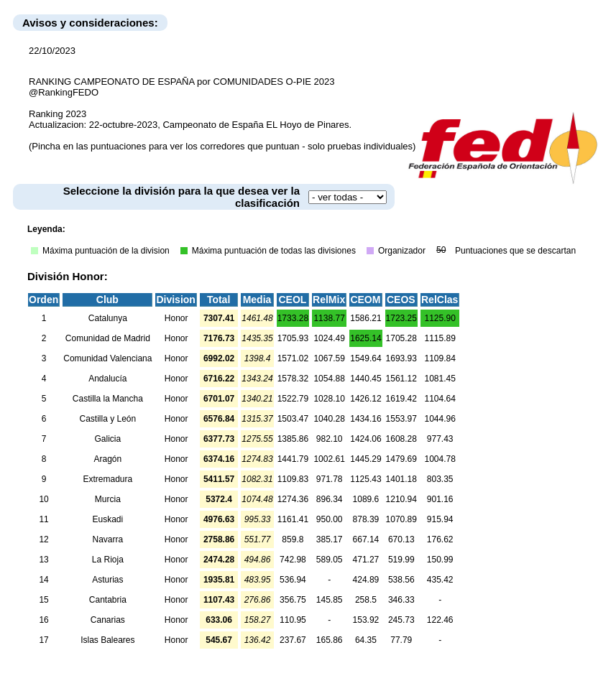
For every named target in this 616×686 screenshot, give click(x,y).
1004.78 (440, 459)
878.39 (366, 519)
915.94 (440, 519)
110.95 (293, 620)
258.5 (366, 600)
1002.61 (329, 459)
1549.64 (366, 358)
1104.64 (440, 399)
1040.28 (329, 419)
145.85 (330, 600)
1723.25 (401, 318)
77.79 (401, 640)
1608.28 (401, 439)
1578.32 (293, 379)
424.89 (366, 580)
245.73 (401, 620)
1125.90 (440, 318)
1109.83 (293, 479)
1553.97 (401, 419)
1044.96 (440, 419)
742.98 (293, 560)
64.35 (366, 640)
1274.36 (293, 499)
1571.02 (293, 358)
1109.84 (440, 358)
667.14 (366, 539)
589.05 (330, 560)
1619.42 (401, 399)
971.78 (330, 479)
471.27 (366, 560)
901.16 (440, 499)
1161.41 (293, 519)
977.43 (440, 439)
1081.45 (440, 379)
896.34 (330, 499)
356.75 (293, 600)
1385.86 (293, 439)
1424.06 (366, 439)
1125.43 (366, 479)
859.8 (293, 539)
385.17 (330, 539)
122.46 (440, 620)
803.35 (440, 479)
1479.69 (401, 459)
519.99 (401, 560)
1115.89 (440, 338)
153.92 (366, 620)
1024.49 (329, 338)
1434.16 (366, 419)
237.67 (293, 640)
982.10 (330, 439)
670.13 (401, 539)
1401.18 (401, 479)
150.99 (440, 560)
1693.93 (401, 358)
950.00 (330, 519)
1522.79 (293, 399)
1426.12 (366, 399)
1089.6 (366, 499)
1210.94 (401, 499)
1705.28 (401, 338)
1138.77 (329, 318)
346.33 (401, 600)
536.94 (293, 580)
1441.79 (293, 459)
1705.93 (293, 338)
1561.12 (401, 379)
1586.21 (366, 318)
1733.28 (293, 318)
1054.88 (329, 379)
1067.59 (329, 358)
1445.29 (366, 459)
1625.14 (366, 338)
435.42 (440, 580)
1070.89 (401, 519)
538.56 (401, 580)
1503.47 (293, 419)
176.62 (440, 539)
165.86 (330, 640)
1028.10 (329, 399)
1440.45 (366, 379)
